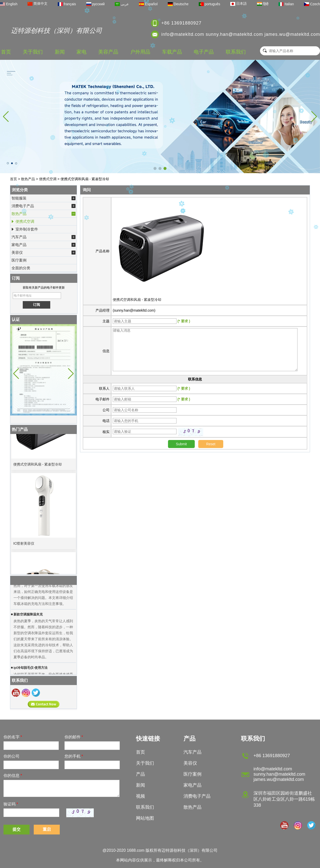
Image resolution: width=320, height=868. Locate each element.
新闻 (60, 52)
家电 (81, 52)
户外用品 (140, 52)
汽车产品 (43, 237)
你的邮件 (74, 737)
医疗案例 (19, 260)
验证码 (11, 804)
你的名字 (13, 737)
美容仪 (43, 253)
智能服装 (43, 198)
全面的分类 (21, 268)
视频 (140, 796)
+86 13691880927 (181, 23)
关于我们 (33, 52)
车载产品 (172, 52)
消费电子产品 (43, 206)
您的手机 (74, 756)
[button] (155, 168)
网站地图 (145, 818)
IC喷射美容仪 (24, 545)
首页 (6, 52)
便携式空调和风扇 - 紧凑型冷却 (37, 466)
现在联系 (44, 704)
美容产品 (108, 52)
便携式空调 (48, 179)
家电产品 (43, 245)
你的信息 (13, 776)
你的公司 (11, 756)
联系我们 (236, 52)
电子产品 (204, 52)
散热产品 (28, 179)
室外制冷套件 (24, 229)
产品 (140, 774)
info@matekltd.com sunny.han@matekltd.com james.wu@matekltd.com (241, 34)
